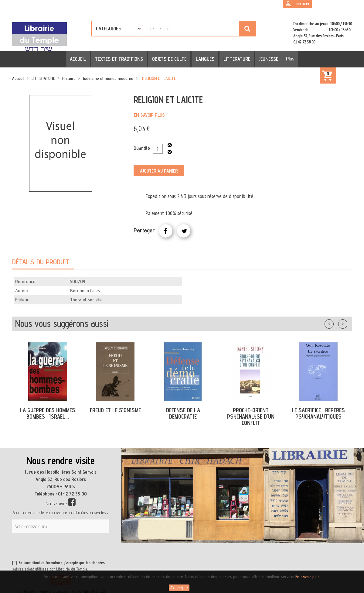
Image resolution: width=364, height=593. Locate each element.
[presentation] (70, 548)
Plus (285, 59)
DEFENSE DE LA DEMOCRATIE (183, 413)
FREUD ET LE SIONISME (115, 410)
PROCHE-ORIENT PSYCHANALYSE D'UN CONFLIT (251, 416)
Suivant (347, 323)
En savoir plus (149, 115)
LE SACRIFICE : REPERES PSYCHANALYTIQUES (318, 413)
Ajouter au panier (159, 171)
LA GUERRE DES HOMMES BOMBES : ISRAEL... (48, 413)
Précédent (335, 323)
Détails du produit (41, 262)
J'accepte (179, 588)
